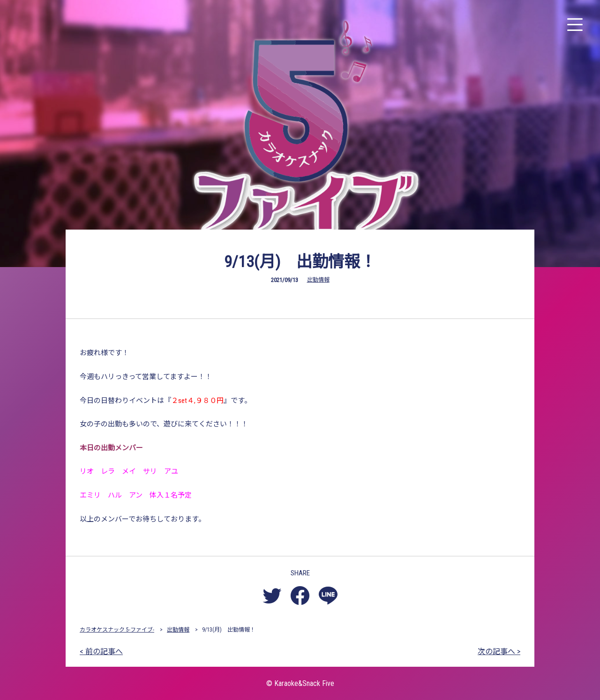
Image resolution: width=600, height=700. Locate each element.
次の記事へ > (499, 652)
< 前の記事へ (101, 652)
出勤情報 (318, 280)
